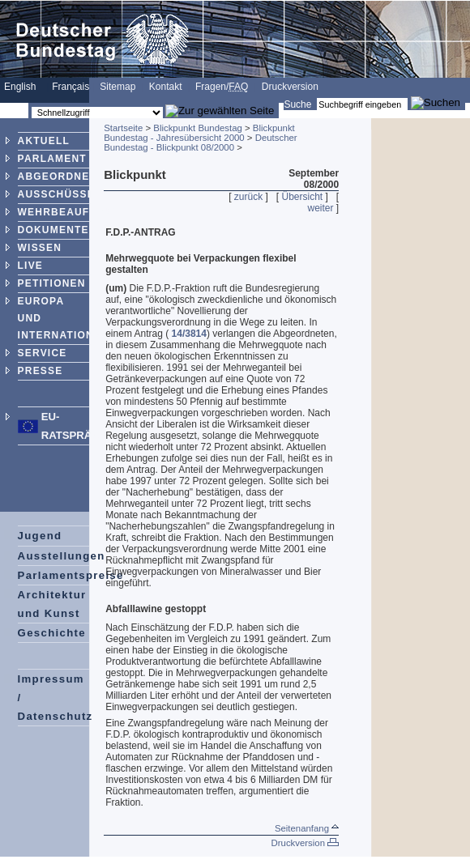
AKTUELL (44, 141)
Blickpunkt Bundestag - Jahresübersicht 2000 (199, 133)
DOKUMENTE (53, 230)
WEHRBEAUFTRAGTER (81, 212)
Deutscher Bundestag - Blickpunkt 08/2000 (200, 143)
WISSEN (40, 248)
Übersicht (302, 197)
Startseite (123, 128)
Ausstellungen (62, 556)
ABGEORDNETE (61, 177)
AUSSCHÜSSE (56, 194)
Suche (297, 104)
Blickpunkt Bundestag (198, 128)
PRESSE (41, 371)
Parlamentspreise (71, 575)
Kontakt (166, 87)
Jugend (40, 536)
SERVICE (43, 353)
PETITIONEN (52, 283)
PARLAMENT (52, 159)
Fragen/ (222, 87)
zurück (248, 197)
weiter (321, 208)
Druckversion (290, 87)
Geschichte (52, 633)
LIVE (30, 266)
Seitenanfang (307, 828)
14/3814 (189, 334)
